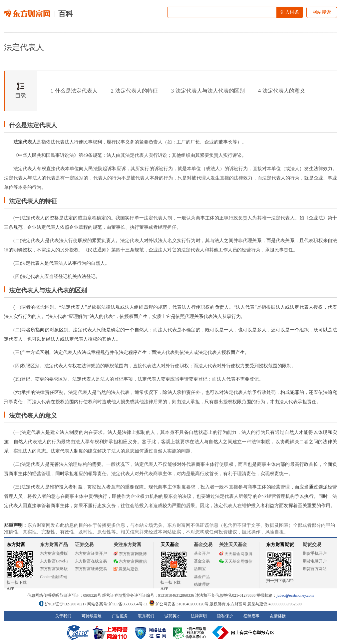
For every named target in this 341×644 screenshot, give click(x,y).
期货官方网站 (315, 569)
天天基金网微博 (236, 554)
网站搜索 (322, 12)
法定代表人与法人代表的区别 (208, 91)
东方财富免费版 (54, 553)
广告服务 (120, 616)
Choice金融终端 (54, 577)
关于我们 (63, 616)
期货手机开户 (315, 553)
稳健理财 (202, 584)
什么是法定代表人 (74, 91)
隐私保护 (225, 616)
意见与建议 (126, 569)
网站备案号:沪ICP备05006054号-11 (118, 604)
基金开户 (202, 553)
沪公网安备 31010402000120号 (179, 604)
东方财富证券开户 (91, 553)
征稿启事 (251, 616)
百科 (66, 14)
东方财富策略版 (54, 569)
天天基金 (170, 545)
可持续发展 (92, 616)
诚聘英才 (172, 616)
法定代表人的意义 (282, 91)
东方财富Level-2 (54, 561)
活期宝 (200, 569)
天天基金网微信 (236, 561)
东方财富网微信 (130, 561)
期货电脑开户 (315, 561)
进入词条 (290, 12)
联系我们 (146, 616)
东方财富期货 (280, 545)
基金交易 (202, 561)
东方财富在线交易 (91, 561)
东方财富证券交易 (91, 569)
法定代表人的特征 (134, 91)
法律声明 (199, 616)
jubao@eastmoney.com (295, 595)
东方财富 (16, 545)
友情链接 (278, 616)
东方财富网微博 (130, 554)
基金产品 (202, 577)
